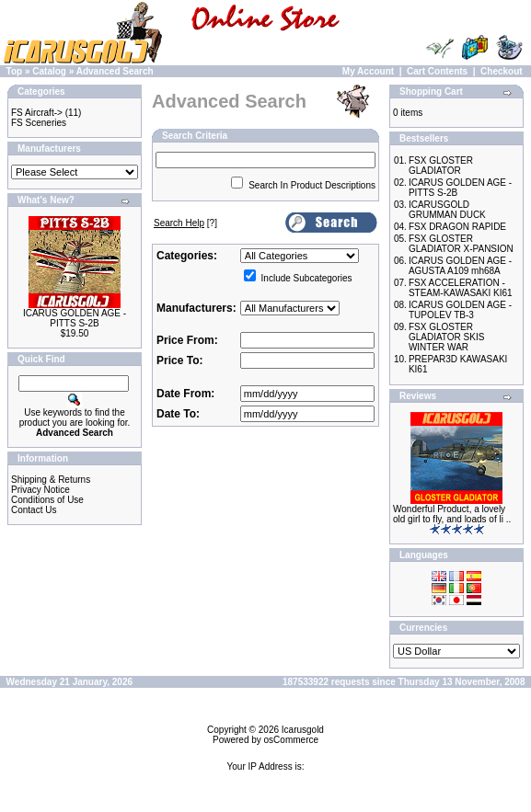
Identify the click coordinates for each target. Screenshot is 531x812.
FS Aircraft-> (37, 113)
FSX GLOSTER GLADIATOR (441, 166)
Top (15, 71)
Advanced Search (115, 71)
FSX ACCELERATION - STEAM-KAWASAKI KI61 (461, 288)
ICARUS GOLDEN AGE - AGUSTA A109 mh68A (460, 266)
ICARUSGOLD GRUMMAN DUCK (447, 210)
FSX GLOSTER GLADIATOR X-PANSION (461, 244)
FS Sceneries (39, 123)
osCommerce (291, 740)
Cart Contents (437, 71)
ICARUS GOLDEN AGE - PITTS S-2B (75, 318)
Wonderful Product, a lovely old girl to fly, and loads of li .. (452, 514)
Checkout (502, 71)
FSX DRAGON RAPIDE (457, 227)
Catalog (49, 71)
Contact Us (34, 510)
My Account (368, 71)
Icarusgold (303, 730)
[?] (185, 223)
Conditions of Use (47, 500)
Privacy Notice (40, 490)
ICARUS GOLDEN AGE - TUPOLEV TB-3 (460, 310)
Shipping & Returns (51, 480)
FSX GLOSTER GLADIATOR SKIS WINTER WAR (446, 337)
